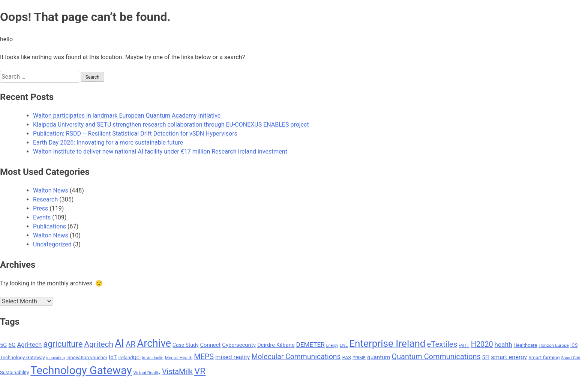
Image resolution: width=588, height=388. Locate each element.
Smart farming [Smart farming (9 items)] (544, 357)
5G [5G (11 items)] (3, 345)
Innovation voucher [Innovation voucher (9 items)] (87, 357)
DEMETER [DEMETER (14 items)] (310, 345)
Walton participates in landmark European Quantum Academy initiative (127, 116)
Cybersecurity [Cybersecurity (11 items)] (239, 345)
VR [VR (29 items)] (200, 371)
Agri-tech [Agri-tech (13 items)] (30, 345)
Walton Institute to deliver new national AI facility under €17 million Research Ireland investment (160, 151)
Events (42, 217)
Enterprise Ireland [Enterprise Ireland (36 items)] (387, 343)
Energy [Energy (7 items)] (332, 345)
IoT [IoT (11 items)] (113, 357)
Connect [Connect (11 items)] (210, 345)
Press (40, 208)
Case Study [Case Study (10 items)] (185, 345)
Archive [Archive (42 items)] (154, 343)
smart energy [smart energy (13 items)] (509, 357)
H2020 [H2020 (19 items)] (482, 344)
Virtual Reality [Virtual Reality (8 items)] (147, 373)
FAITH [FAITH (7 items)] (464, 345)
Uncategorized (52, 244)
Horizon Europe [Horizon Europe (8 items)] (554, 345)
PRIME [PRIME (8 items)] (359, 358)
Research (45, 199)
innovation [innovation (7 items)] (55, 358)
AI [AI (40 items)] (119, 343)
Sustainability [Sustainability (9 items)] (14, 372)
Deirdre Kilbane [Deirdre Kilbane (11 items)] (276, 345)
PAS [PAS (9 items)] (347, 357)
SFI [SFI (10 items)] (486, 357)
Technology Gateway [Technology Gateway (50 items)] (81, 370)
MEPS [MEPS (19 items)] (204, 357)
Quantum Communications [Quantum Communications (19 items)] (436, 357)
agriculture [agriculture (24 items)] (63, 344)
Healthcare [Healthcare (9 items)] (526, 345)
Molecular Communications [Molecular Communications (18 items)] (296, 357)
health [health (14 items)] (503, 345)
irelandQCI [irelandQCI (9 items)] (129, 357)
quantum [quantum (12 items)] (379, 357)
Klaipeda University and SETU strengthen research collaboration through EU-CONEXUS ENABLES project (171, 125)
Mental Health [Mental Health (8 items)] (179, 358)
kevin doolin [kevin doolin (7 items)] (153, 358)
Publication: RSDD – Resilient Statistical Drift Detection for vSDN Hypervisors (135, 134)
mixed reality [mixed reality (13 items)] (233, 357)
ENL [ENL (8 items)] (344, 345)
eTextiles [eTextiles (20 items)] (442, 344)
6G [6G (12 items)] (12, 345)
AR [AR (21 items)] (130, 344)
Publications (49, 226)
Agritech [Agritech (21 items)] (99, 344)
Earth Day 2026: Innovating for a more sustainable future (108, 143)
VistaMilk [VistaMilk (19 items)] (177, 372)
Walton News (51, 190)
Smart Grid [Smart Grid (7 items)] (571, 358)
